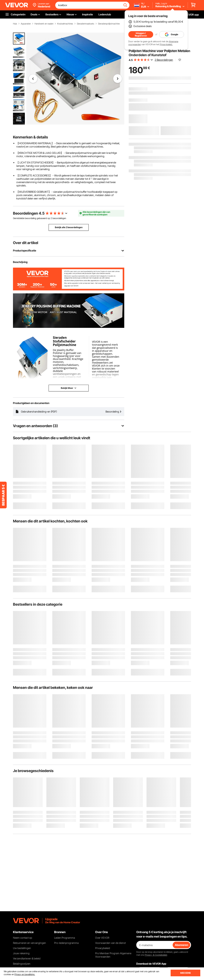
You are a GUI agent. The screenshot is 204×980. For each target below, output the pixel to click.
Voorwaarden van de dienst (110, 943)
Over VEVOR (102, 938)
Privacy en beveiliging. (25, 974)
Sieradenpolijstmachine (109, 24)
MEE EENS (185, 973)
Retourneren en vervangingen (29, 943)
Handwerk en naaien (44, 24)
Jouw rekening (21, 953)
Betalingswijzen (22, 964)
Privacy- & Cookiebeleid (156, 955)
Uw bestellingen (22, 948)
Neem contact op (23, 938)
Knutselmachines (65, 24)
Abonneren (181, 945)
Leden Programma (65, 938)
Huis (15, 24)
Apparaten (26, 24)
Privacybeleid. (166, 44)
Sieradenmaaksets (85, 24)
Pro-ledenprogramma (66, 943)
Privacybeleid (103, 948)
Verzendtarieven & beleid (27, 958)
